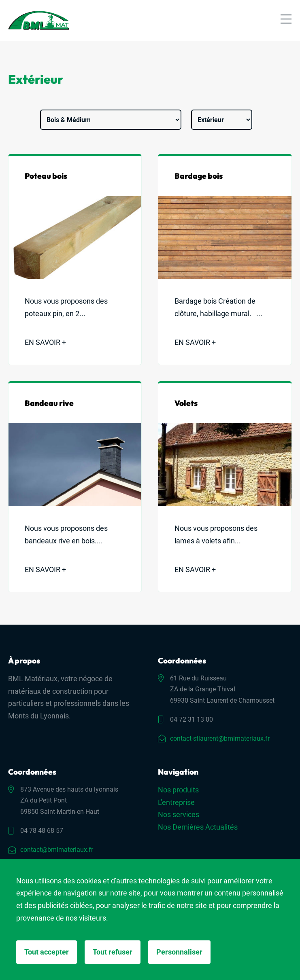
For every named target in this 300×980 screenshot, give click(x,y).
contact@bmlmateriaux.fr (57, 850)
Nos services (179, 814)
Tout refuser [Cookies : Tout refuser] (113, 952)
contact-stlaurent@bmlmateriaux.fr (220, 738)
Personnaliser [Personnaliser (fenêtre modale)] (179, 952)
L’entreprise (176, 802)
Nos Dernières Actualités (198, 827)
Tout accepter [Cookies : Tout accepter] (47, 952)
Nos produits (178, 790)
